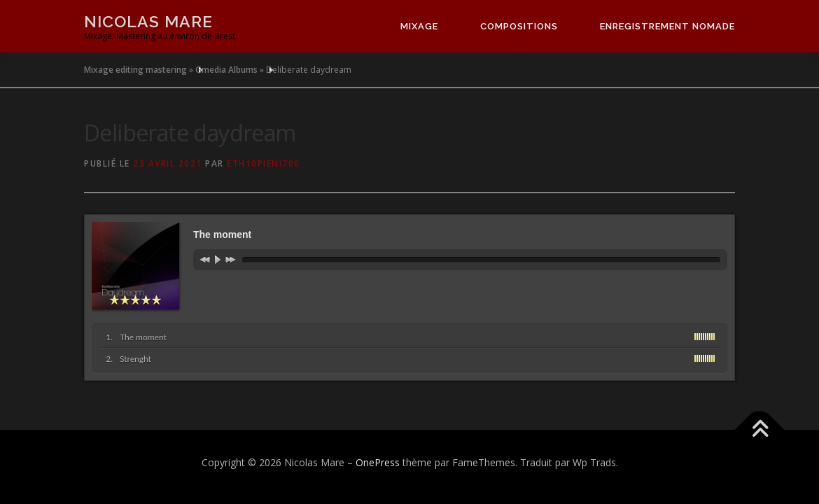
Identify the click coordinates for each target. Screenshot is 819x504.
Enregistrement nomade (667, 26)
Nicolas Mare (148, 21)
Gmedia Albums (226, 70)
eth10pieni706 (264, 163)
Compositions (519, 26)
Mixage (419, 26)
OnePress (378, 462)
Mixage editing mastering (135, 70)
